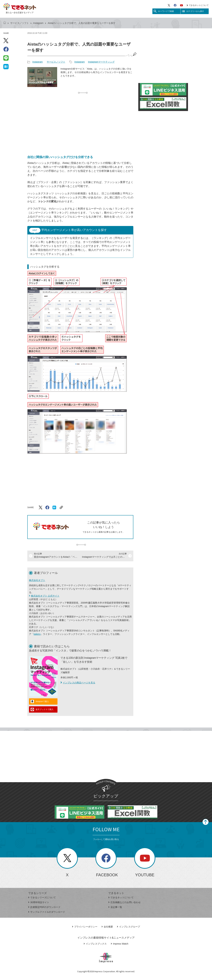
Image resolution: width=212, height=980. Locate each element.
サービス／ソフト (20, 23)
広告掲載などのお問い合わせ (124, 902)
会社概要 (107, 927)
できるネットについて (198, 5)
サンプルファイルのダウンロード (47, 912)
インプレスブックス (95, 944)
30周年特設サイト (39, 902)
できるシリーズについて (42, 897)
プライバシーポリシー (85, 927)
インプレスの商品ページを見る (78, 683)
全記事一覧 (115, 907)
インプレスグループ (128, 927)
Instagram (38, 23)
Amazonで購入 (42, 701)
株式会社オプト (37, 580)
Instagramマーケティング (101, 62)
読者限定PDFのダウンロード (44, 907)
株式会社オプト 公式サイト (45, 596)
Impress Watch (120, 944)
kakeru (37, 634)
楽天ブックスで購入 (45, 709)
